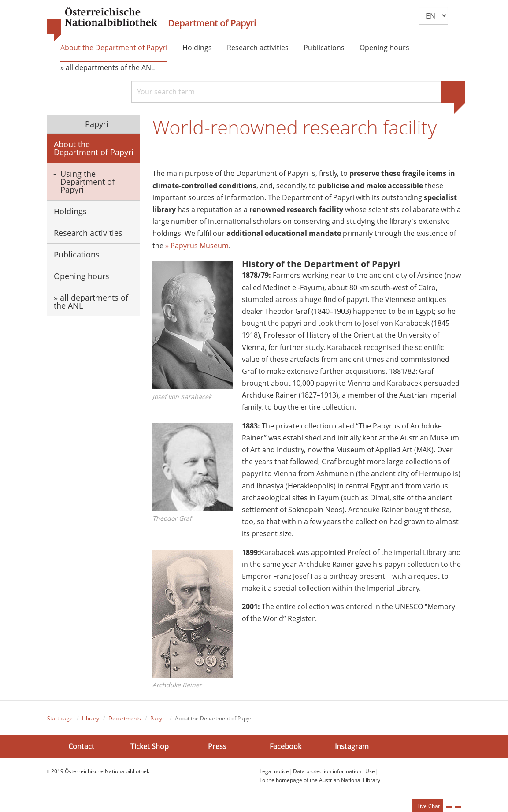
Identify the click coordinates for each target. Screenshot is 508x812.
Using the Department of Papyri (87, 182)
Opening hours (384, 48)
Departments (125, 719)
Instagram (352, 747)
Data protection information (327, 772)
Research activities (258, 48)
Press (217, 747)
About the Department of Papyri (114, 48)
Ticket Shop (150, 747)
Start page (60, 719)
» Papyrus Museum (197, 246)
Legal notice (274, 772)
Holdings (197, 48)
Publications (324, 48)
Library (91, 719)
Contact (81, 747)
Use (370, 772)
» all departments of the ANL (108, 67)
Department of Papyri (212, 23)
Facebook (286, 747)
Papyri (96, 124)
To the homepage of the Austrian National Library (320, 781)
